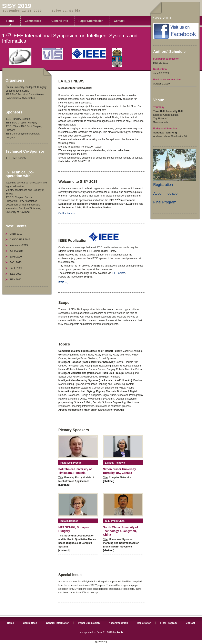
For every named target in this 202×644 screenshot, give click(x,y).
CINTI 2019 (16, 234)
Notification (160, 69)
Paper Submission (91, 21)
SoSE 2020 (16, 268)
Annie (120, 632)
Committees (33, 21)
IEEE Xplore (118, 273)
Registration (163, 185)
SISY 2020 (15, 280)
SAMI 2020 (16, 257)
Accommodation (166, 193)
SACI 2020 (16, 262)
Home (10, 21)
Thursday (159, 107)
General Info (60, 21)
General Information (58, 623)
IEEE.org (63, 282)
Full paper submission (166, 59)
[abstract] (64, 485)
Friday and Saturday (165, 129)
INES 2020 (16, 274)
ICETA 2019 (16, 251)
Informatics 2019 (19, 245)
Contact (119, 21)
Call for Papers (66, 213)
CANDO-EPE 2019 (20, 240)
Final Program (165, 202)
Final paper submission (167, 80)
